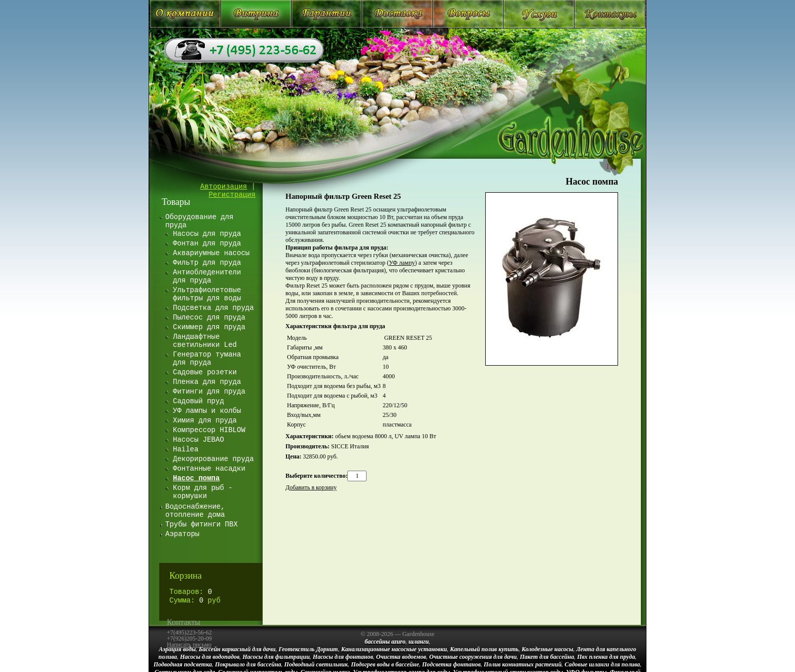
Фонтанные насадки (209, 469)
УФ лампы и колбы (207, 411)
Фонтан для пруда (207, 243)
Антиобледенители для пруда (207, 276)
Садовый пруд (198, 401)
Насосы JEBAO (198, 440)
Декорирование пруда (213, 459)
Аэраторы (182, 534)
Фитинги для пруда (209, 392)
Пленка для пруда (207, 382)
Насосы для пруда (207, 234)
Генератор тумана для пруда (207, 359)
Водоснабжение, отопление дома (195, 511)
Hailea (186, 449)
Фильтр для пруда (207, 263)
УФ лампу (402, 263)
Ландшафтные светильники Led (205, 341)
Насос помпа (592, 182)
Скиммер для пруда (209, 327)
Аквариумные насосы (211, 253)
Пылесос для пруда (209, 317)
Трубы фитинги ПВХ (202, 524)
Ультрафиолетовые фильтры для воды (207, 294)
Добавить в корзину (311, 487)
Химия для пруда (205, 420)
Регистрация (232, 195)
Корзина (186, 576)
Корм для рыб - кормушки (203, 492)
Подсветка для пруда (213, 308)
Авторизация (224, 187)
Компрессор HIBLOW (209, 430)
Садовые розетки (205, 372)
